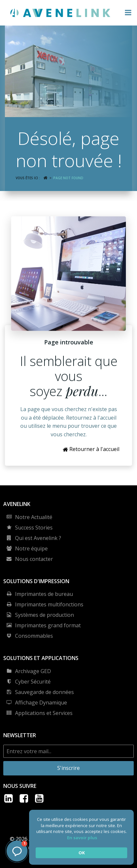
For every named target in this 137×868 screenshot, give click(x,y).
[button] (17, 851)
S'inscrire (68, 768)
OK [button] (82, 853)
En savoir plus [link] (82, 838)
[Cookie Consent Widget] (81, 837)
